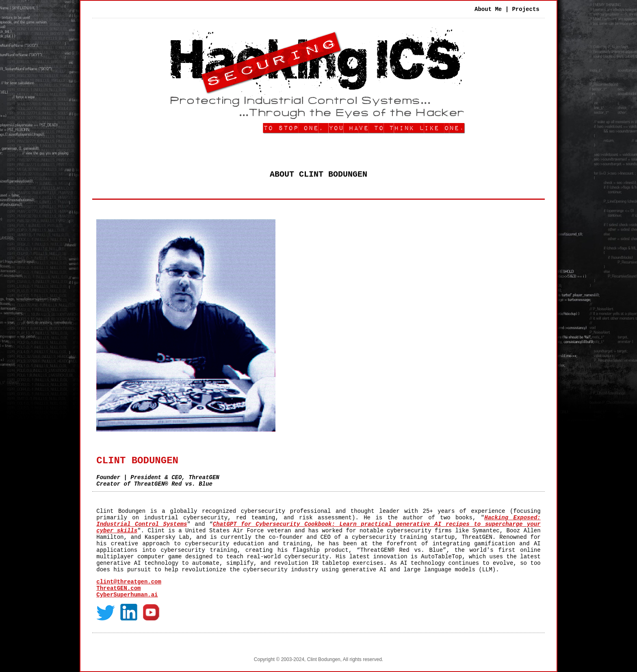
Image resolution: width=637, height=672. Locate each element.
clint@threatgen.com (129, 582)
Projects (525, 9)
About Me (488, 9)
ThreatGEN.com (118, 588)
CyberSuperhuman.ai (127, 595)
